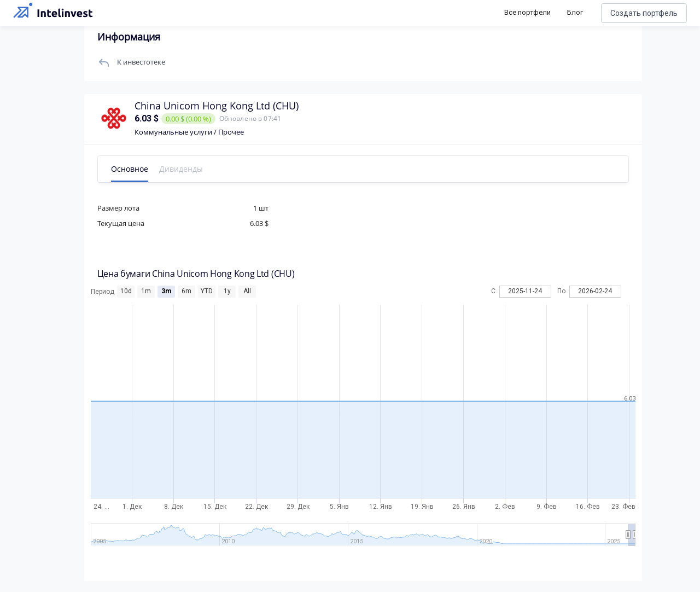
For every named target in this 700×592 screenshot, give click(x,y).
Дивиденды (184, 169)
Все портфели (527, 12)
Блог (575, 12)
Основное (133, 169)
